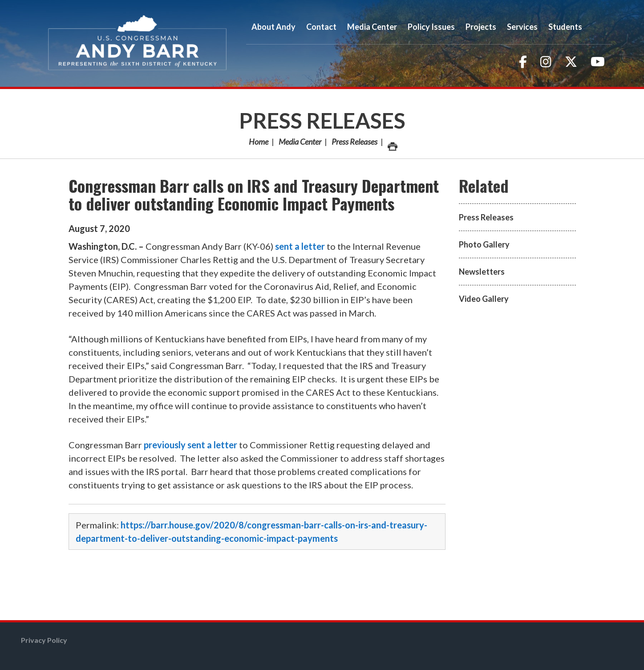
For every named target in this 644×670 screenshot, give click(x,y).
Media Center (300, 142)
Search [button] (599, 27)
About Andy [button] (273, 27)
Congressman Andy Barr (138, 43)
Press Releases (322, 120)
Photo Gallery (484, 244)
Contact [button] (321, 27)
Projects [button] (481, 27)
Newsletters (482, 272)
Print (392, 144)
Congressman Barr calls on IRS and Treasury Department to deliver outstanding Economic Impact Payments (254, 194)
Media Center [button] (372, 27)
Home (259, 142)
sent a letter (300, 246)
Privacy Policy (44, 640)
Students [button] (565, 27)
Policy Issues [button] (431, 27)
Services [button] (522, 27)
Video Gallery (484, 299)
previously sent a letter (190, 445)
